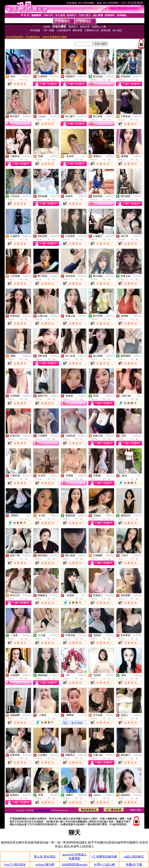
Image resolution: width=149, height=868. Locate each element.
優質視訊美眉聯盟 (42, 810)
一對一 (83, 156)
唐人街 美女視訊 (45, 857)
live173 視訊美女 (15, 865)
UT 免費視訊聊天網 (104, 857)
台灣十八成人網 (104, 865)
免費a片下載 (134, 865)
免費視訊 (27, 76)
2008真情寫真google (74, 865)
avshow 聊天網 (45, 865)
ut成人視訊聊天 (134, 857)
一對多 (83, 715)
